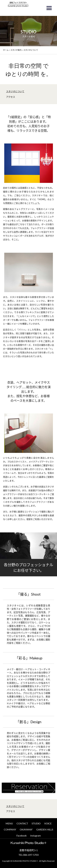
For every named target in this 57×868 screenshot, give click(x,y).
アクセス (11, 97)
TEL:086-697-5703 (29, 855)
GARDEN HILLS (45, 829)
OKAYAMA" (26, 829)
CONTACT (22, 823)
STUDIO (36, 823)
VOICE (48, 823)
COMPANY (10, 829)
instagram (35, 836)
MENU (9, 823)
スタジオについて (15, 91)
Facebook (22, 836)
